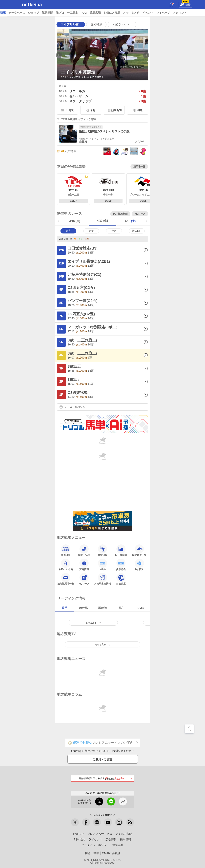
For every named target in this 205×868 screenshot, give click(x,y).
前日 (58, 221)
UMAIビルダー (61, 13)
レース (31, 13)
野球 (96, 853)
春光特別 (96, 24)
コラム (77, 13)
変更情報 (84, 565)
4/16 (75, 221)
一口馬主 (179, 13)
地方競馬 (107, 13)
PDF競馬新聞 (120, 214)
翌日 (147, 221)
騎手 (64, 608)
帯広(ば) (137, 231)
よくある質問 (124, 834)
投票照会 (121, 565)
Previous (59, 55)
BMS (140, 608)
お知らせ (79, 834)
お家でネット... (122, 24)
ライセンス (95, 839)
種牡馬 (83, 608)
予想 (46, 13)
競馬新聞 (154, 13)
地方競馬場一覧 (66, 579)
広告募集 (111, 839)
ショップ (140, 13)
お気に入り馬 (66, 565)
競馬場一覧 (139, 167)
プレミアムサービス (100, 834)
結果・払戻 (84, 550)
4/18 (130, 221)
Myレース (140, 214)
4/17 (103, 221)
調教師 (102, 608)
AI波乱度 (121, 579)
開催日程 (66, 550)
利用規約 (80, 839)
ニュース (18, 13)
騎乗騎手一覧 (139, 550)
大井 (68, 231)
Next (146, 55)
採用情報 (125, 839)
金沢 (114, 231)
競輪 (185, 4)
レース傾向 (121, 550)
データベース (124, 13)
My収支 (139, 565)
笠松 (91, 231)
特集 (140, 110)
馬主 (122, 608)
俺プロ (167, 13)
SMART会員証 (111, 853)
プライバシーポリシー (95, 845)
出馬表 (70, 110)
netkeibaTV (91, 13)
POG (191, 13)
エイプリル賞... (71, 24)
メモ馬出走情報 (102, 579)
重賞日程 (102, 550)
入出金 (102, 565)
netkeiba (32, 5)
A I (39, 13)
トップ (6, 13)
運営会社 (118, 845)
